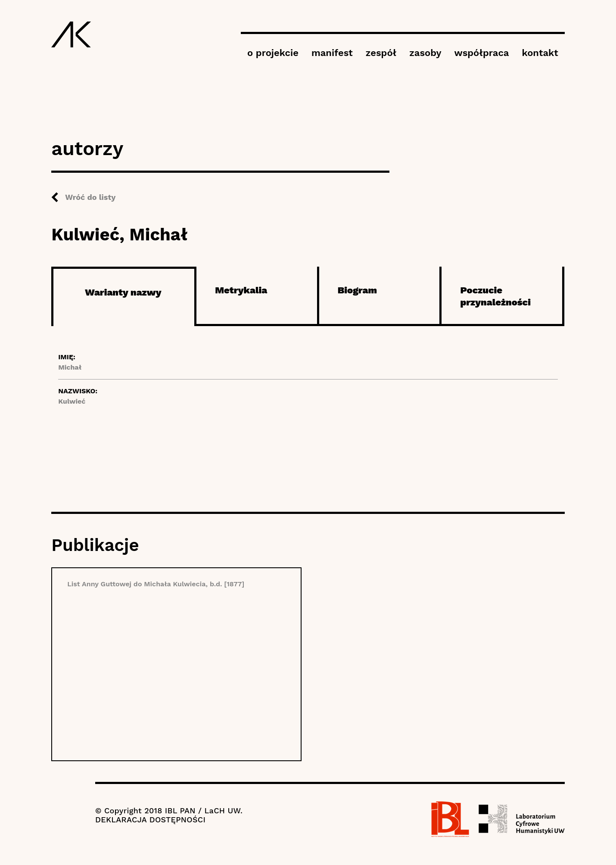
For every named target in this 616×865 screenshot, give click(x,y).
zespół (381, 53)
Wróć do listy (90, 197)
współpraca (482, 53)
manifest (332, 53)
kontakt (540, 53)
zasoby (425, 53)
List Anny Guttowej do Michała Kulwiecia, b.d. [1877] (156, 584)
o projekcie (273, 53)
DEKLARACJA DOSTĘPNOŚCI (150, 820)
